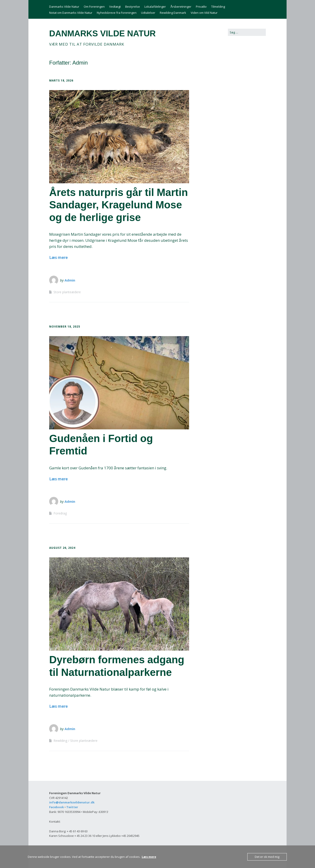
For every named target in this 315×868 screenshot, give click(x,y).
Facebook (57, 807)
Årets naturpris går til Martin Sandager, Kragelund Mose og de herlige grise (119, 205)
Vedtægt (115, 7)
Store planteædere (67, 292)
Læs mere (58, 257)
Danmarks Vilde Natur (64, 7)
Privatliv (201, 7)
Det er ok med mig (267, 857)
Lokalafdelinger (155, 7)
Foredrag (60, 513)
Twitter (72, 807)
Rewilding (60, 741)
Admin (70, 280)
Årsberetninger (181, 7)
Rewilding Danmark (173, 13)
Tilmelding (218, 7)
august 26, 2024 (62, 548)
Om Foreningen (94, 7)
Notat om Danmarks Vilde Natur (71, 13)
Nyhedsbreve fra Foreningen (117, 13)
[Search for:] (247, 32)
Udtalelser (148, 13)
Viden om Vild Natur (204, 13)
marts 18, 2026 (61, 80)
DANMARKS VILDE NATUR (102, 34)
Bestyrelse (133, 7)
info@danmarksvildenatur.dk (72, 802)
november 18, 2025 (65, 327)
